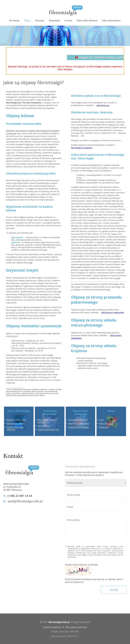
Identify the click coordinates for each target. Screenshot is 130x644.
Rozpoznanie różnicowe (78, 420)
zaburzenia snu (103, 105)
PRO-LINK (74, 631)
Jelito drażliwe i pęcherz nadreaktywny (47, 421)
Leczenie (68, 20)
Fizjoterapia (104, 427)
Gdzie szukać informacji (87, 20)
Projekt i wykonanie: (61, 631)
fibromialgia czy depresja (82, 148)
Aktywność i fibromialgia (16, 420)
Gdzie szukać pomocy (111, 20)
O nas (101, 420)
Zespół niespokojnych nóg (48, 429)
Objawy (27, 20)
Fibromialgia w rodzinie (16, 423)
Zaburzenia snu (44, 426)
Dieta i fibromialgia (107, 423)
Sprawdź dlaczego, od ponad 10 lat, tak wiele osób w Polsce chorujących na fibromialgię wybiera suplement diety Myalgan (65, 68)
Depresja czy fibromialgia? (79, 423)
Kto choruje (14, 20)
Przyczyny (40, 20)
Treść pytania (96, 528)
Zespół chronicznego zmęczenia (15, 428)
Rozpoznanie (54, 20)
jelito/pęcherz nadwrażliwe (113, 312)
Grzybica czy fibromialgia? (79, 427)
